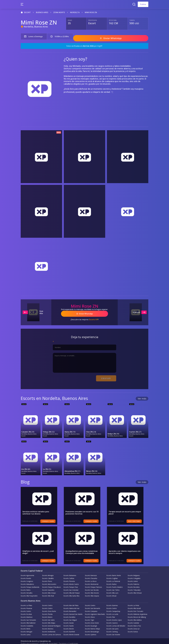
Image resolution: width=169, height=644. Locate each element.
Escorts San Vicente (113, 630)
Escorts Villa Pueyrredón (29, 591)
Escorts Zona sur (134, 624)
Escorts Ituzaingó (91, 621)
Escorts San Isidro (48, 615)
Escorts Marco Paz (134, 621)
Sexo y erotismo (139, 517)
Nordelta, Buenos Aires (36, 27)
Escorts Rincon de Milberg (137, 612)
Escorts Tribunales (134, 585)
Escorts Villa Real (48, 591)
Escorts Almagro (48, 571)
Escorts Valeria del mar (71, 604)
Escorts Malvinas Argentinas (138, 610)
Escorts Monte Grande (71, 630)
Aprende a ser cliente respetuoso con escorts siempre (125, 548)
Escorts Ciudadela (27, 621)
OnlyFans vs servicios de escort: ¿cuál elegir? (41, 546)
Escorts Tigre (90, 615)
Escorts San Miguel (70, 615)
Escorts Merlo (26, 624)
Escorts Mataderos (27, 580)
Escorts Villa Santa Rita (71, 591)
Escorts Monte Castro (71, 580)
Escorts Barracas (91, 571)
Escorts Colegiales (134, 574)
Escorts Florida (47, 610)
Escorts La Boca (91, 577)
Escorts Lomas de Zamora (51, 630)
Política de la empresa (29, 639)
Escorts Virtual (111, 591)
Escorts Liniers (133, 577)
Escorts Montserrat (92, 580)
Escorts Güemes (112, 601)
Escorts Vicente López (114, 615)
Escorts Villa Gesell (134, 604)
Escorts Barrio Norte (114, 571)
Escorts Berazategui (92, 627)
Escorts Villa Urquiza (92, 591)
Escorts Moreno (48, 624)
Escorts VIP (93, 317)
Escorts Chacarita (91, 574)
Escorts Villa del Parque (72, 588)
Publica (143, 4)
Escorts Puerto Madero (115, 582)
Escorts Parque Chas (71, 582)
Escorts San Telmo (113, 585)
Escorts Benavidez (70, 607)
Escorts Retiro (26, 585)
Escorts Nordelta (69, 612)
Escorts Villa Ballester (28, 618)
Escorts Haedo (69, 621)
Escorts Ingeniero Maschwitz (95, 610)
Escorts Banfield (69, 627)
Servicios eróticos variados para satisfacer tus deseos (40, 508)
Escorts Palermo (133, 580)
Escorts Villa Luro (112, 588)
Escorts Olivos (90, 612)
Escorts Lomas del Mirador (116, 621)
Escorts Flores (47, 577)
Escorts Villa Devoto (92, 588)
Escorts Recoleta (134, 582)
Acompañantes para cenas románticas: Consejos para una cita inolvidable (82, 548)
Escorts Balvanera (70, 571)
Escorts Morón (69, 624)
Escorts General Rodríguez (51, 621)
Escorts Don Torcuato (135, 607)
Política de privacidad (49, 639)
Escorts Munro (47, 612)
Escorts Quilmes (91, 630)
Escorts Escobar (26, 610)
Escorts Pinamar (26, 604)
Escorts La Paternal (113, 577)
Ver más (142, 395)
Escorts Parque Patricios (93, 582)
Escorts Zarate (69, 618)
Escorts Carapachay (113, 607)
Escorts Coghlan (112, 574)
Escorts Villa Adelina (135, 615)
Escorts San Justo (112, 624)
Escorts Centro (47, 601)
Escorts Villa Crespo (49, 588)
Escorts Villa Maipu (49, 618)
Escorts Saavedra (48, 585)
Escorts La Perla (133, 601)
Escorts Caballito (48, 574)
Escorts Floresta (69, 577)
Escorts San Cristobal (71, 585)
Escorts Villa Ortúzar (135, 588)
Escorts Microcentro (49, 580)
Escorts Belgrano (134, 571)
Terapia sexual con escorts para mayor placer (125, 508)
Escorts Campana (91, 607)
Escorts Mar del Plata (71, 601)
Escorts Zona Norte (49, 607)
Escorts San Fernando (28, 615)
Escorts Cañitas (69, 574)
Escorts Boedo (26, 574)
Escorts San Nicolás (92, 585)
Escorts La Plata (26, 601)
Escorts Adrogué (26, 627)
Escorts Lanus (26, 630)
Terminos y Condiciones (68, 639)
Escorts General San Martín (73, 610)
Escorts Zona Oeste (92, 618)
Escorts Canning (112, 627)
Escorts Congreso (27, 577)
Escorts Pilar (111, 612)
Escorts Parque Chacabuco (52, 582)
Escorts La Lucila (112, 610)
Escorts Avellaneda (49, 627)
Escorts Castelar (133, 618)
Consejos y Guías (53, 517)
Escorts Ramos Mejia (92, 624)
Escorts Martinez (27, 612)
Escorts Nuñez (111, 580)
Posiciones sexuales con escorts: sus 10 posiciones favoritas (82, 508)
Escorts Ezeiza (133, 627)
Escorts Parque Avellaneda (30, 582)
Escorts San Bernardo (93, 604)
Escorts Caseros (112, 618)
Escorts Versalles (27, 588)
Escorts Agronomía (27, 571)
